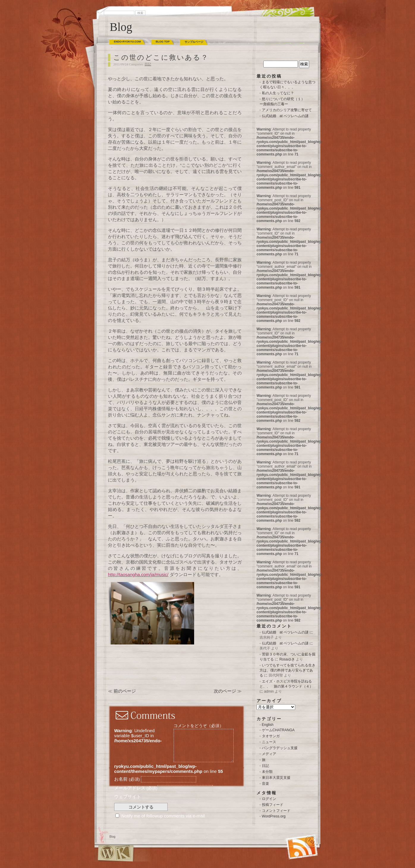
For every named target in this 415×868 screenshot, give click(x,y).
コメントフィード (276, 811)
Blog (121, 27)
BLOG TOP (163, 42)
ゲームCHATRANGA (278, 730)
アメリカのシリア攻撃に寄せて (287, 110)
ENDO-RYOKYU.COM (127, 42)
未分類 (267, 772)
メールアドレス (136, 788)
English (268, 725)
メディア (269, 754)
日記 (148, 64)
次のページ (225, 691)
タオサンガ (271, 736)
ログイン (269, 799)
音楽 (265, 784)
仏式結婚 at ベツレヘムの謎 (285, 116)
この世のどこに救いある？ (161, 58)
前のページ (125, 691)
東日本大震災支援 (276, 778)
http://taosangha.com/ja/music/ (138, 574)
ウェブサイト (128, 797)
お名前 (127, 779)
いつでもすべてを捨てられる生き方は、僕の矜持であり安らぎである (287, 670)
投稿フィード (273, 805)
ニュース (269, 742)
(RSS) (289, 840)
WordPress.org (274, 816)
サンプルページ (194, 42)
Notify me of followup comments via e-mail (163, 816)
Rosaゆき (287, 659)
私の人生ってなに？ (278, 93)
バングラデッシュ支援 (280, 748)
